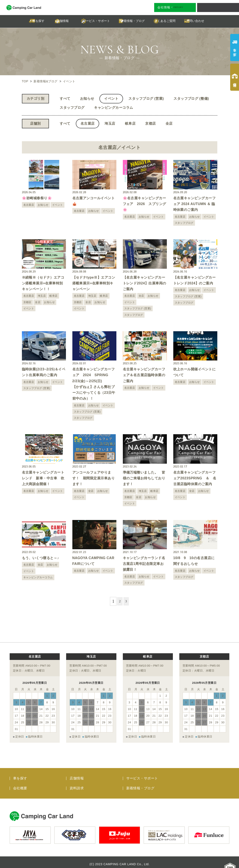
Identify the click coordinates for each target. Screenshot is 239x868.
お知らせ (87, 99)
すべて (65, 99)
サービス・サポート (142, 774)
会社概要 (20, 784)
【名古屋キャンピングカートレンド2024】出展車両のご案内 (145, 283)
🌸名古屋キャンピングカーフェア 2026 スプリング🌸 (145, 204)
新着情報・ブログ (140, 784)
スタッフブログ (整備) (191, 99)
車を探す (20, 774)
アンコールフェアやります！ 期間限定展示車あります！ (94, 478)
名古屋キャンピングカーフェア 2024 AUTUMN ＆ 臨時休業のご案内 (195, 204)
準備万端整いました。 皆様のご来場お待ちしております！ (144, 478)
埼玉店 (110, 123)
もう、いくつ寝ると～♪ (40, 558)
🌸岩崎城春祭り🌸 (37, 198)
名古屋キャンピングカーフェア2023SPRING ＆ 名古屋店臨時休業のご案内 (195, 478)
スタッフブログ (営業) (146, 99)
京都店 (150, 123)
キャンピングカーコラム (113, 108)
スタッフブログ (72, 108)
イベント (111, 99)
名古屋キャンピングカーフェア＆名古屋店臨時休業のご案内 (144, 375)
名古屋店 (88, 123)
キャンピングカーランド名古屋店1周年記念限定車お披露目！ (144, 564)
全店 (169, 123)
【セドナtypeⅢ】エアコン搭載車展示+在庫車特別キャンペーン (94, 283)
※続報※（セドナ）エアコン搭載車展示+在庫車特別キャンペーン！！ (43, 283)
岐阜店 (130, 123)
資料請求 (77, 784)
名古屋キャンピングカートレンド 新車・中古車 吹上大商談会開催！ (43, 478)
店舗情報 (77, 774)
